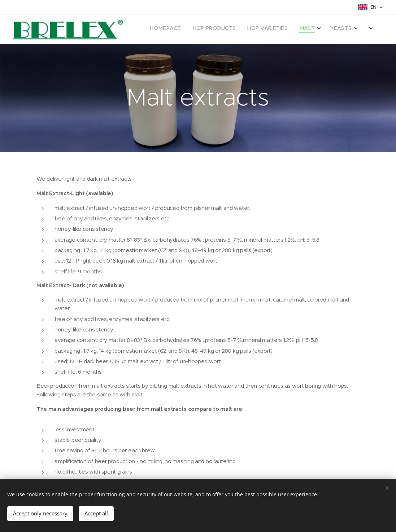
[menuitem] (238, 29)
